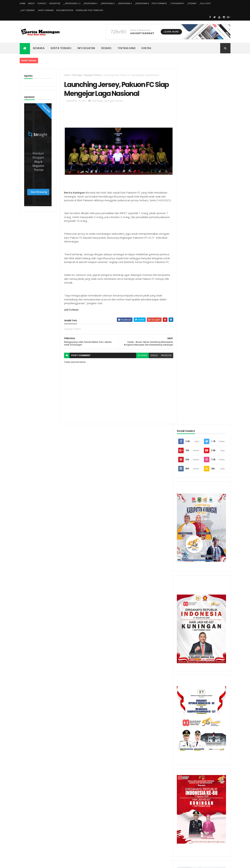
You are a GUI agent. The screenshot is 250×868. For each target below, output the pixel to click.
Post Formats (159, 3)
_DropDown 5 (142, 3)
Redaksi (106, 48)
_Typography (177, 3)
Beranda (39, 48)
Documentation (65, 10)
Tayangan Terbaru (92, 75)
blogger (140, 355)
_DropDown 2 (90, 3)
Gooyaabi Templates (69, 863)
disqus (152, 355)
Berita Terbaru (61, 48)
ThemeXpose (37, 863)
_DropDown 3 (107, 3)
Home (23, 3)
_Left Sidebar (27, 10)
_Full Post (205, 3)
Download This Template (90, 10)
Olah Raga (76, 75)
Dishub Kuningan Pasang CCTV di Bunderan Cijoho (209, 707)
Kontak (146, 48)
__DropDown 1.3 (72, 3)
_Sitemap (192, 3)
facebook (164, 355)
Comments (217, 757)
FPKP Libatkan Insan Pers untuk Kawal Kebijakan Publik (211, 722)
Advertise (55, 3)
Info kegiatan (86, 48)
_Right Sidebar (46, 10)
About (31, 3)
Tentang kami (126, 48)
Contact (42, 3)
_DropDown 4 (124, 3)
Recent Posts (192, 757)
